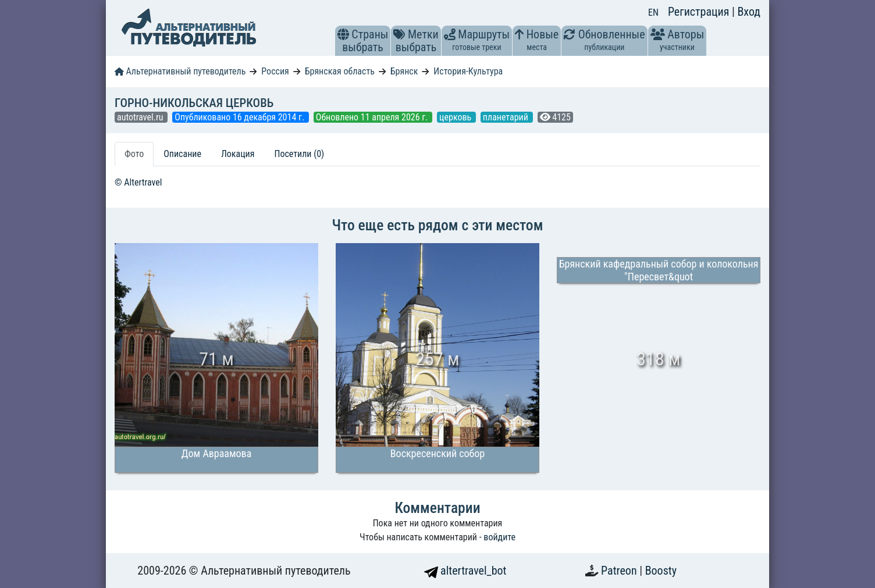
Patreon (620, 571)
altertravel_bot (465, 571)
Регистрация (700, 12)
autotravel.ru (141, 117)
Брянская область (340, 71)
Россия (275, 71)
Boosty (661, 571)
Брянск (404, 71)
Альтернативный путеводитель (180, 71)
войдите (499, 537)
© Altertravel (138, 182)
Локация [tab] (238, 154)
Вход (749, 12)
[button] (343, 34)
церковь (456, 117)
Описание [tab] (182, 154)
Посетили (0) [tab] (299, 154)
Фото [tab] (134, 154)
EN (653, 13)
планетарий (507, 117)
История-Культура (468, 71)
